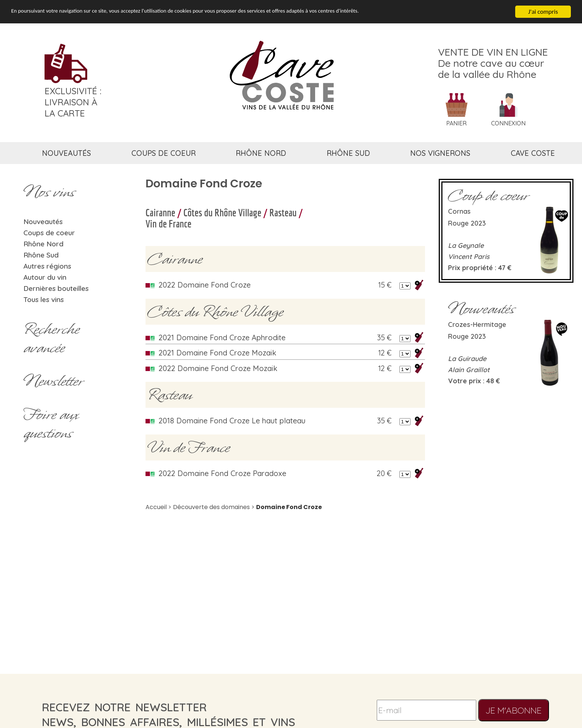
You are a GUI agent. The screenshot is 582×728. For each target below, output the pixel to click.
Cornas (459, 211)
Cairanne (160, 212)
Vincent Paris (469, 257)
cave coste (533, 153)
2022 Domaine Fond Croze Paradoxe (222, 473)
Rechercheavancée (51, 338)
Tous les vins (44, 299)
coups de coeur (164, 153)
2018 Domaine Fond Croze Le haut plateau (232, 421)
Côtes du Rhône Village (222, 212)
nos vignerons (440, 153)
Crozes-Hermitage (477, 324)
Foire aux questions (51, 424)
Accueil (156, 507)
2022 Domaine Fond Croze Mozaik (218, 368)
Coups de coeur (49, 233)
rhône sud (348, 153)
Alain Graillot (469, 370)
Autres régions (47, 266)
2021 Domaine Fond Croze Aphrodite (222, 337)
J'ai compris (543, 12)
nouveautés (66, 153)
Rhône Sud (41, 255)
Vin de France (169, 224)
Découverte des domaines (211, 507)
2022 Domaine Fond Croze (205, 285)
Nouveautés (43, 222)
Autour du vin (45, 277)
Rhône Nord (43, 244)
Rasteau (283, 212)
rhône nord (261, 153)
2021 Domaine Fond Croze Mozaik (217, 353)
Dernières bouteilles (56, 288)
